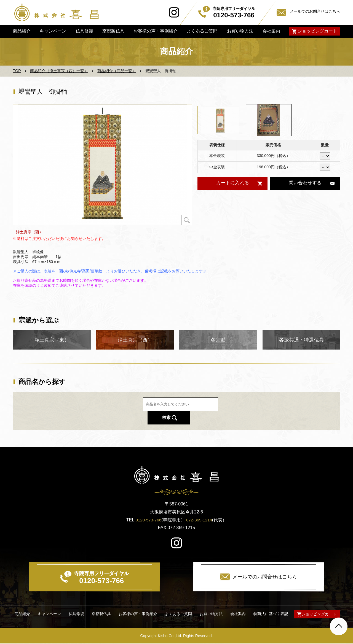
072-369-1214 (200, 520)
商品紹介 (22, 31)
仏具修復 (84, 31)
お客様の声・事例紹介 (156, 31)
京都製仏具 (113, 31)
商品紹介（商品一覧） (117, 71)
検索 (247, 411)
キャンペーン (53, 31)
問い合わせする (305, 183)
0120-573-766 (148, 520)
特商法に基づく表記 (269, 614)
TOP (17, 71)
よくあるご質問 (202, 31)
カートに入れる (232, 183)
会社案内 (271, 31)
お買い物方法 (240, 31)
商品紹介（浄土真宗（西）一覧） (59, 71)
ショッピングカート (317, 31)
